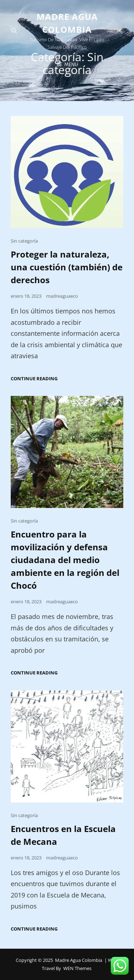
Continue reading (34, 379)
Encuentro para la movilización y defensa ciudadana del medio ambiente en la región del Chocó (65, 560)
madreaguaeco (62, 296)
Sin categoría (24, 241)
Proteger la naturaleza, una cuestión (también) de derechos (67, 267)
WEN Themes (77, 968)
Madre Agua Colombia (79, 960)
